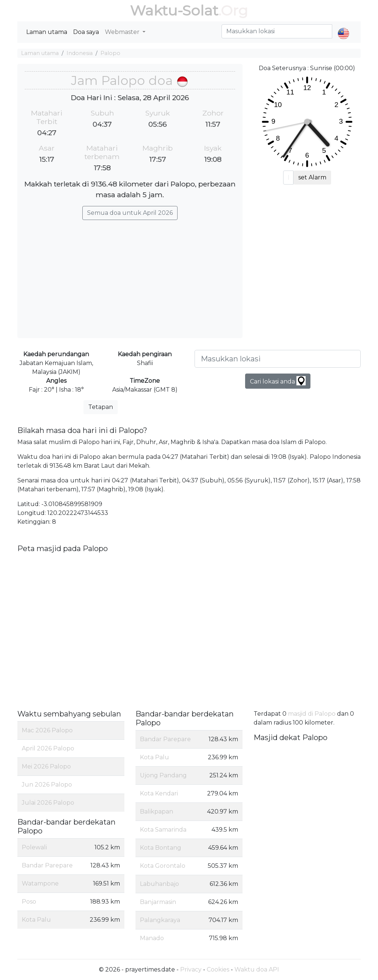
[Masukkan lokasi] (278, 359)
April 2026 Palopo (48, 748)
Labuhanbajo (159, 884)
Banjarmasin (158, 902)
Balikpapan (157, 811)
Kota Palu (36, 920)
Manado (152, 938)
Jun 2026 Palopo (47, 785)
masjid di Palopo (312, 714)
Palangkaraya (160, 920)
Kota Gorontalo (163, 866)
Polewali (34, 847)
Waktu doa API (257, 969)
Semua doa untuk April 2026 (130, 213)
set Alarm (312, 177)
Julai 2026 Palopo (48, 803)
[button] (343, 27)
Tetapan (101, 407)
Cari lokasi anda (278, 381)
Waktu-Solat (174, 11)
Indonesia (80, 53)
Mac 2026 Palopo (47, 730)
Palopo (110, 53)
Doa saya (86, 32)
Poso (29, 902)
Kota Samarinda (163, 830)
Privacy (191, 969)
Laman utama (47, 32)
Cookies (218, 969)
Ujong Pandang (163, 775)
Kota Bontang (161, 848)
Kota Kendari (159, 793)
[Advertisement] (130, 275)
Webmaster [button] (123, 32)
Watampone (40, 883)
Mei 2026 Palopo (46, 766)
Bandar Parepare (47, 865)
